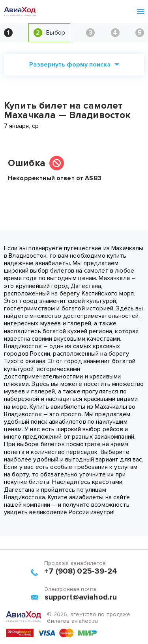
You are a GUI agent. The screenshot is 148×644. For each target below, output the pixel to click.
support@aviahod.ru (81, 597)
